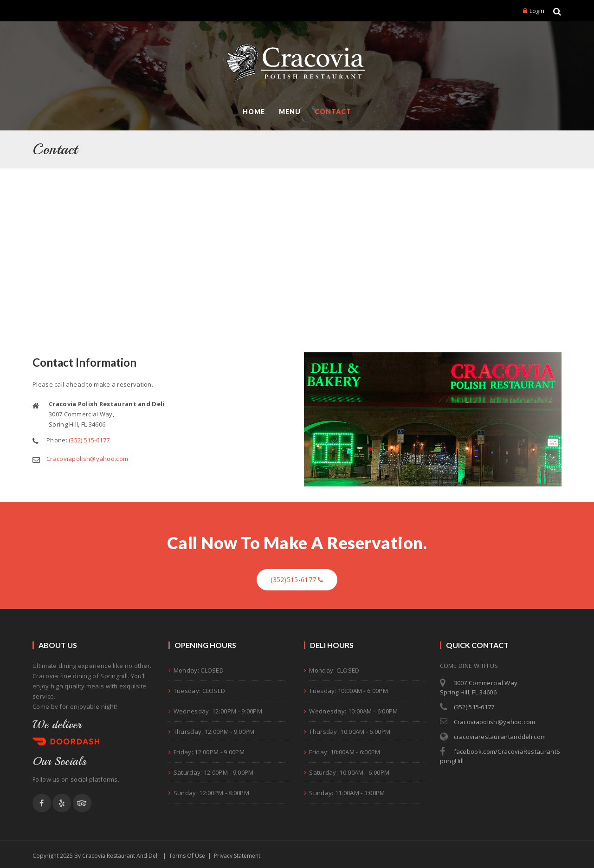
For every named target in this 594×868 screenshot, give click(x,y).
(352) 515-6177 (89, 440)
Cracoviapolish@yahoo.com (87, 459)
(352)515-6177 (297, 580)
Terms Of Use (187, 856)
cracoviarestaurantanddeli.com (500, 737)
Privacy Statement (237, 856)
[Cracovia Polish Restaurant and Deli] (297, 63)
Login (537, 11)
